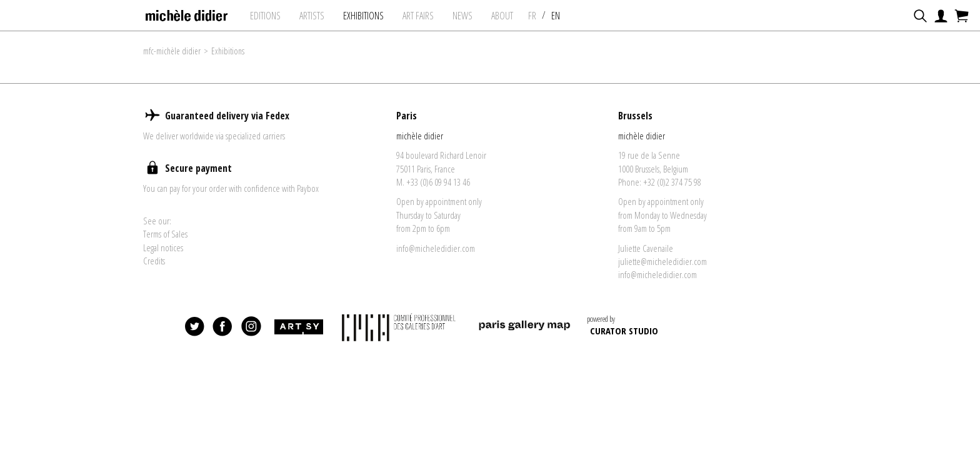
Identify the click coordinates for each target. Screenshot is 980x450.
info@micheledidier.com (436, 248)
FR (532, 16)
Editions (265, 16)
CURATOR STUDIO (624, 331)
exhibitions (363, 16)
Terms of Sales (165, 234)
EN (556, 16)
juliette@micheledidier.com (662, 261)
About (502, 16)
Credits (154, 261)
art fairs (418, 16)
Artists (312, 16)
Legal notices (163, 247)
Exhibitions (228, 51)
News (462, 16)
